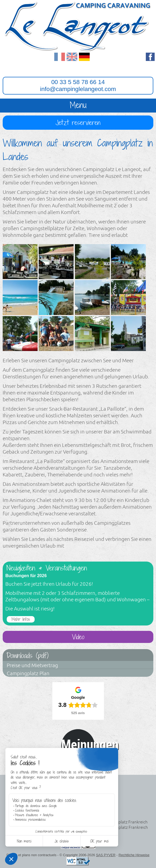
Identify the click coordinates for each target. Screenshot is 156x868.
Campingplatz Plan (28, 674)
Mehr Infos (21, 619)
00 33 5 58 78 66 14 (78, 82)
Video (78, 637)
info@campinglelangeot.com (78, 89)
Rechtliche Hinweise (134, 855)
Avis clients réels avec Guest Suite (78, 759)
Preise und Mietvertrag (32, 666)
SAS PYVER (106, 855)
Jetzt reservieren (78, 123)
